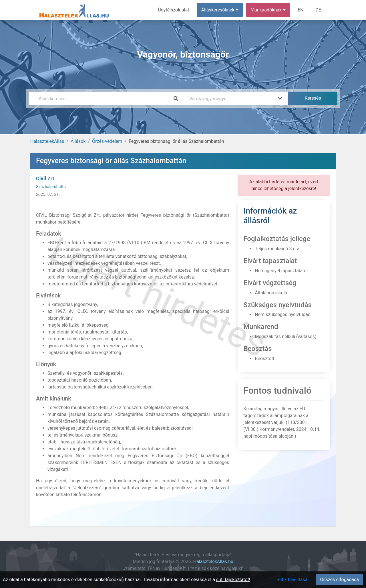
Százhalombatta (51, 187)
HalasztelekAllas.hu (213, 562)
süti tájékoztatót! (233, 580)
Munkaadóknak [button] (268, 10)
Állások (78, 141)
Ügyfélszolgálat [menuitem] (173, 10)
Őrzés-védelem (107, 141)
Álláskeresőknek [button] (220, 10)
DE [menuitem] (318, 10)
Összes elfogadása (340, 580)
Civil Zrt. (46, 178)
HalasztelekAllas (47, 141)
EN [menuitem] (301, 10)
